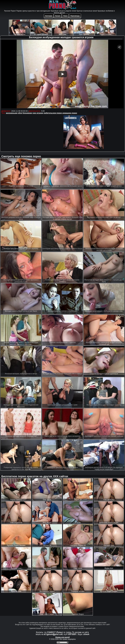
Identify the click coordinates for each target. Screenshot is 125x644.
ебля (20, 113)
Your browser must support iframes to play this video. (62, 74)
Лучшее (58, 16)
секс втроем (38, 113)
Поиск (65, 16)
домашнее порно (70, 113)
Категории (49, 16)
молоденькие (12, 113)
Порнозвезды (75, 16)
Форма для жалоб (63, 637)
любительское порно (53, 113)
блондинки (27, 113)
